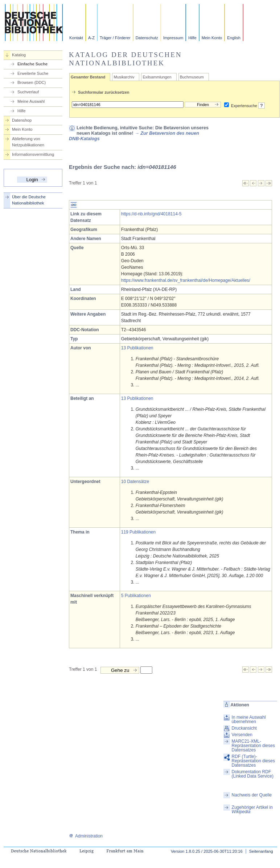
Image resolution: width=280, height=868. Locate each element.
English (234, 38)
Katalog (19, 55)
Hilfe (192, 38)
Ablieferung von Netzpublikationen (28, 142)
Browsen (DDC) (32, 82)
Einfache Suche (32, 64)
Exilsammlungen (157, 77)
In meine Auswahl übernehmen (249, 719)
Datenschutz (147, 38)
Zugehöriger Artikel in (252, 810)
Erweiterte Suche (33, 73)
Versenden (242, 735)
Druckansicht (244, 728)
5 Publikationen (136, 596)
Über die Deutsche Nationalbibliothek (29, 200)
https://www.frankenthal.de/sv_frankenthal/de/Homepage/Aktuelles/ (186, 280)
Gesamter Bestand (88, 77)
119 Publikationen (138, 532)
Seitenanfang (261, 851)
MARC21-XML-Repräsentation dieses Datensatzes (253, 746)
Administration (86, 836)
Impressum (173, 38)
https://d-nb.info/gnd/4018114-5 (151, 214)
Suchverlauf (28, 92)
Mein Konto (212, 38)
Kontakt (76, 38)
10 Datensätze (135, 482)
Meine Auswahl (31, 101)
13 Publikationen (137, 348)
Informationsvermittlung (33, 154)
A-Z (91, 38)
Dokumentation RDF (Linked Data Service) (253, 774)
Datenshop (22, 120)
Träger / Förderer (115, 38)
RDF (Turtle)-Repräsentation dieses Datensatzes (253, 761)
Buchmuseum (192, 77)
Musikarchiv (124, 77)
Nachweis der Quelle (252, 795)
